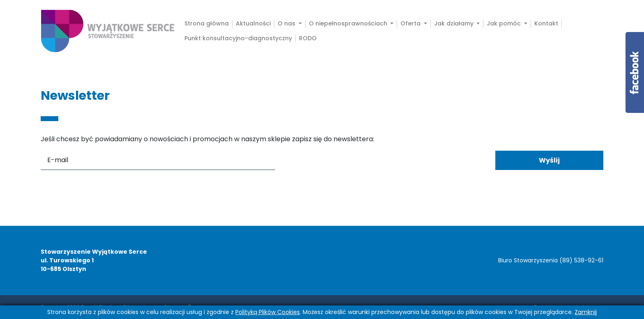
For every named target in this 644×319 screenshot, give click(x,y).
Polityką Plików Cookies (268, 312)
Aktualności (253, 24)
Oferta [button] (411, 24)
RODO (308, 38)
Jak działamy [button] (455, 24)
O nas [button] (287, 24)
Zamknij (586, 312)
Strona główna (207, 24)
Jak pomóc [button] (505, 24)
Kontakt (546, 24)
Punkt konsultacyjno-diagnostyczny (238, 38)
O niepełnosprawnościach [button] (349, 24)
